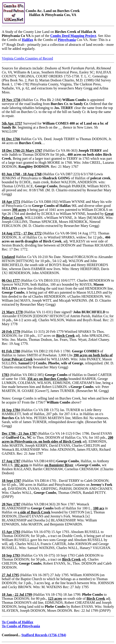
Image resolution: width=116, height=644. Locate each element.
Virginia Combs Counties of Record (27, 58)
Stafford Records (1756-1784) (44, 635)
